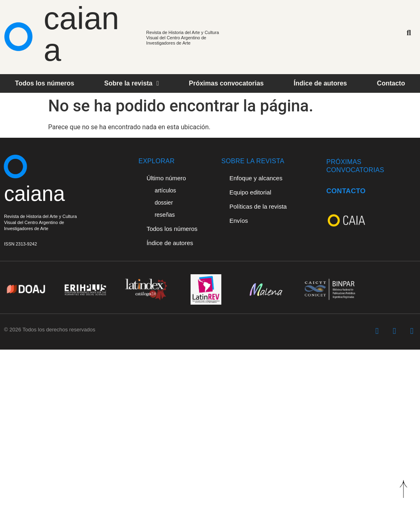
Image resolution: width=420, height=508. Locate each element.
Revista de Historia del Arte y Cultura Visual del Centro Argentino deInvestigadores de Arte (40, 222)
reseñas (165, 215)
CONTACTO (346, 191)
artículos (165, 190)
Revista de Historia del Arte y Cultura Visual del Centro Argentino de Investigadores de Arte (182, 38)
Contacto (391, 83)
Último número (166, 178)
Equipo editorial (250, 192)
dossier (164, 203)
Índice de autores (320, 83)
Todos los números (45, 83)
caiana (81, 34)
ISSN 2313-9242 (20, 244)
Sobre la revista (132, 83)
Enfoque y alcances (256, 178)
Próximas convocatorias (226, 83)
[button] (409, 33)
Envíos (239, 221)
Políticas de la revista (258, 206)
